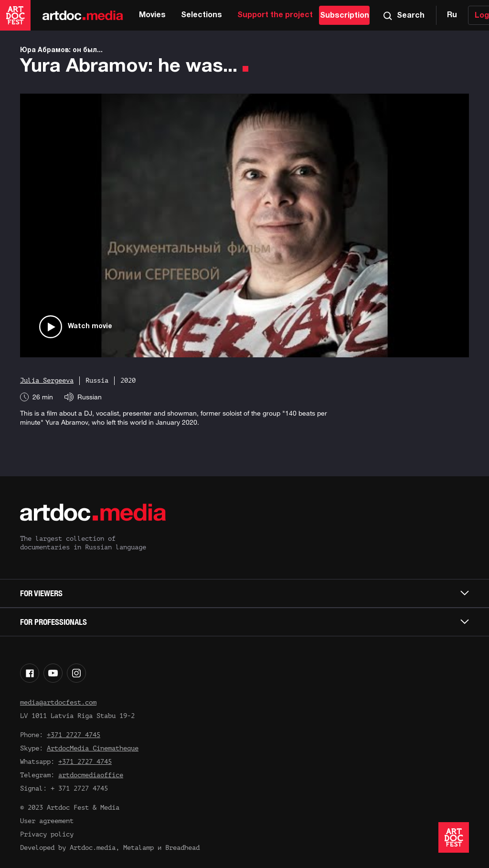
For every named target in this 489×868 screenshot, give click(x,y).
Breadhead (182, 848)
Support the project (275, 15)
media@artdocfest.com (58, 702)
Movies (152, 15)
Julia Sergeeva (47, 380)
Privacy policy (47, 834)
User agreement (47, 821)
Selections (202, 15)
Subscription (345, 16)
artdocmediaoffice (91, 775)
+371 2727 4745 (74, 735)
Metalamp (138, 848)
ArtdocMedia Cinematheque (93, 748)
